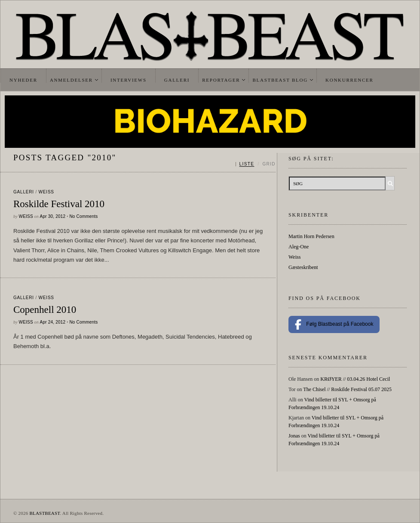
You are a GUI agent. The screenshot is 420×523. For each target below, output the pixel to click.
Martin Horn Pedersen (311, 236)
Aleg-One (299, 247)
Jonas (294, 436)
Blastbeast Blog (280, 80)
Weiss (46, 192)
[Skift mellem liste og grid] (256, 164)
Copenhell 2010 (45, 310)
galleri (24, 192)
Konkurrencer (349, 80)
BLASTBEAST (44, 513)
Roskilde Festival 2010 (59, 204)
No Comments (83, 216)
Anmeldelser (71, 80)
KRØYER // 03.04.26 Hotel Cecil (355, 379)
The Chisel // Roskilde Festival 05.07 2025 (347, 389)
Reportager (221, 80)
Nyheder (23, 80)
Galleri (177, 80)
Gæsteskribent (303, 267)
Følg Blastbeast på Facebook (334, 324)
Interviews (129, 80)
